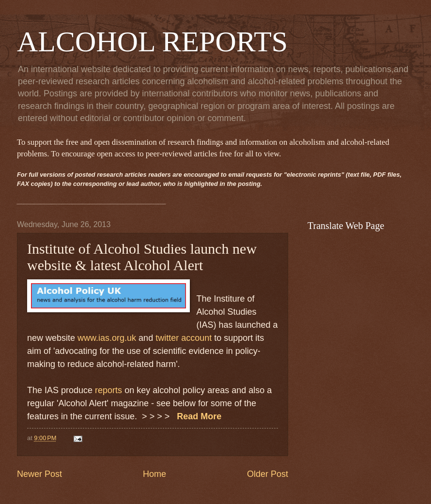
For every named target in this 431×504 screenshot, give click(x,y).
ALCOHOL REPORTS (152, 42)
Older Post (268, 474)
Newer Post (39, 474)
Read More (198, 416)
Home (154, 474)
